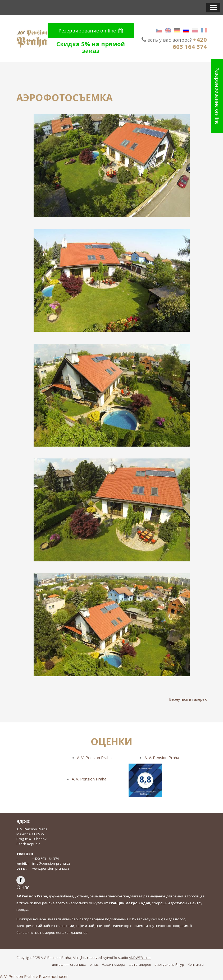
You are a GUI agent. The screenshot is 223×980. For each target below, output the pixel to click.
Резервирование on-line (91, 31)
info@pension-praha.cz (51, 863)
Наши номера (113, 964)
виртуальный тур (169, 964)
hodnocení (60, 976)
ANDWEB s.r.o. (140, 958)
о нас (94, 964)
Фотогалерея (140, 964)
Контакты (196, 964)
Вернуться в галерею (188, 699)
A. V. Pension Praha (94, 758)
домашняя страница (69, 964)
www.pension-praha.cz (51, 868)
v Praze (43, 976)
